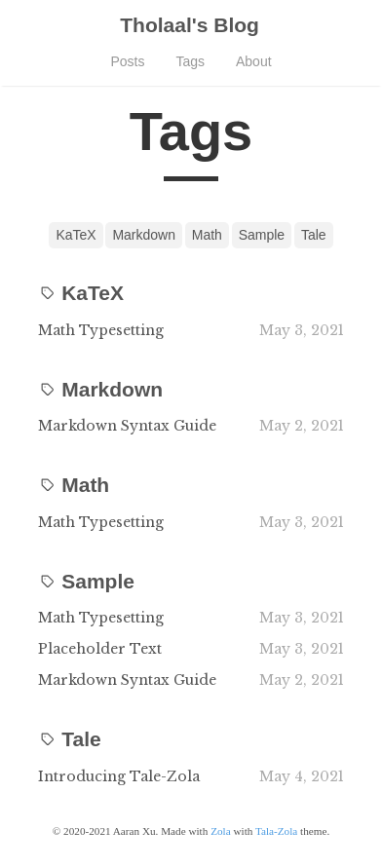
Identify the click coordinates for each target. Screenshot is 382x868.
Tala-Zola (276, 831)
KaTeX (76, 235)
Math (207, 235)
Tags (190, 61)
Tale (314, 235)
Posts (127, 61)
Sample (262, 235)
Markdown (144, 235)
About (254, 61)
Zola (221, 831)
